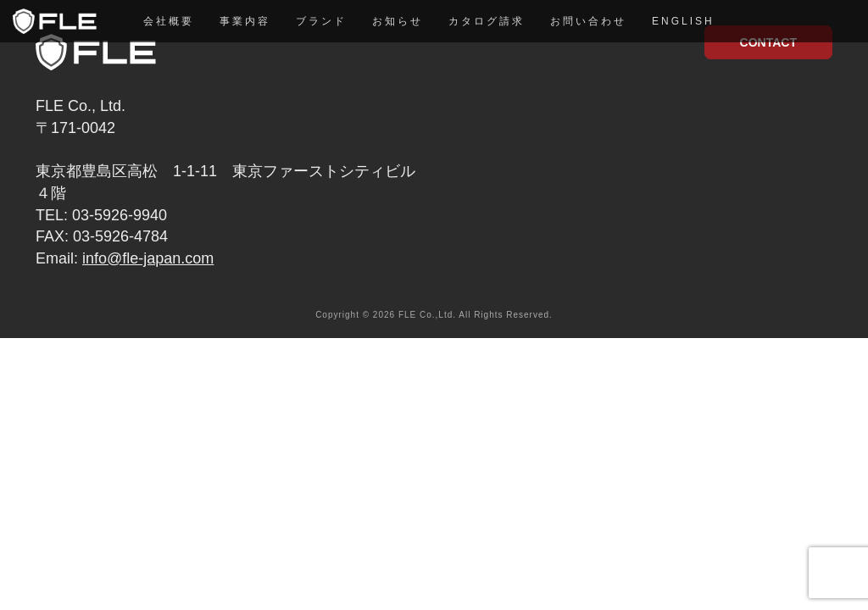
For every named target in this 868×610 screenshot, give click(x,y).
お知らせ (398, 21)
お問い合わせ (588, 21)
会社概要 (169, 21)
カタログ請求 (487, 21)
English (683, 21)
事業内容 (245, 21)
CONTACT (768, 42)
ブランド (321, 21)
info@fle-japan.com (148, 258)
